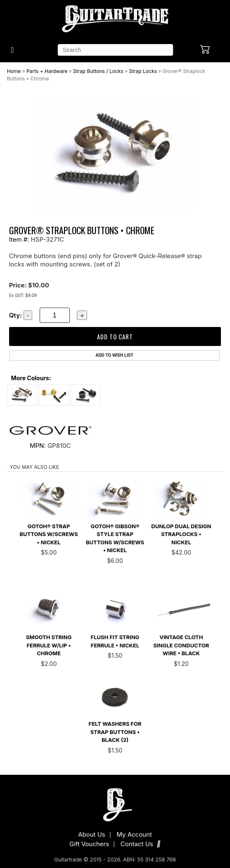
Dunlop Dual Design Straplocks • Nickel (181, 534)
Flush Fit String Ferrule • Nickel (115, 641)
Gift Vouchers (89, 844)
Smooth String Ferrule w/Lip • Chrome (49, 645)
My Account (134, 834)
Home (14, 71)
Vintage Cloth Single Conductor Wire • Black (181, 645)
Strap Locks (143, 71)
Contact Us (141, 844)
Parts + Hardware (47, 71)
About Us (92, 834)
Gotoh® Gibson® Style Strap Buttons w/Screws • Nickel (115, 538)
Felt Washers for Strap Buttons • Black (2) (115, 732)
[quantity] (55, 315)
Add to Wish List (114, 355)
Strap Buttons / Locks (98, 71)
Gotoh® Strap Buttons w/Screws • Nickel (49, 534)
